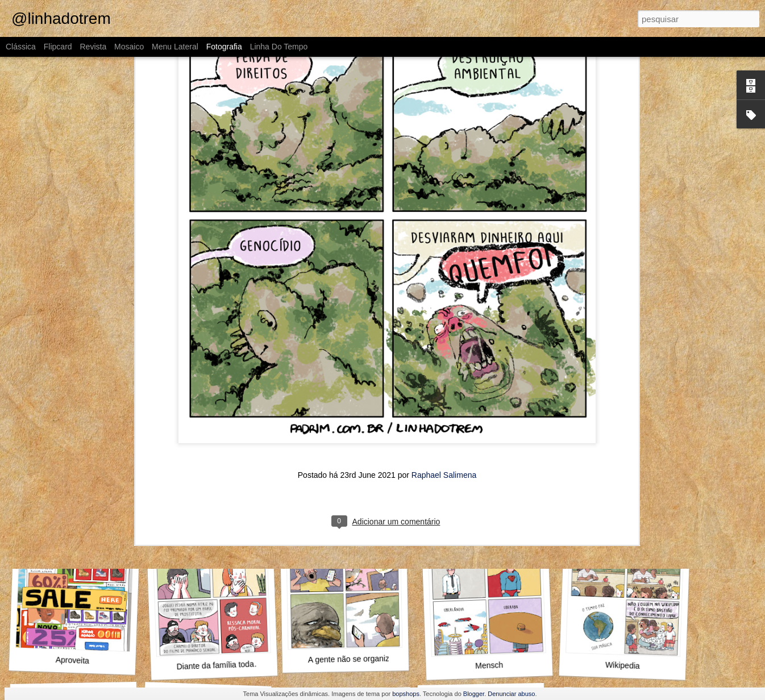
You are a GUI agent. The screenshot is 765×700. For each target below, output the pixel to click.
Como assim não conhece (217, 504)
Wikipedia (623, 665)
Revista (93, 47)
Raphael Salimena (444, 344)
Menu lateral (175, 47)
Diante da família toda (215, 665)
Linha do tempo (279, 47)
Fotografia (224, 47)
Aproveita (73, 660)
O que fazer (485, 511)
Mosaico (129, 47)
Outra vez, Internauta (352, 511)
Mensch (489, 665)
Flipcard (58, 47)
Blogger (474, 694)
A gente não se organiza (351, 659)
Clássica (21, 47)
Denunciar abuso (511, 694)
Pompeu (623, 505)
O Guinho (70, 506)
